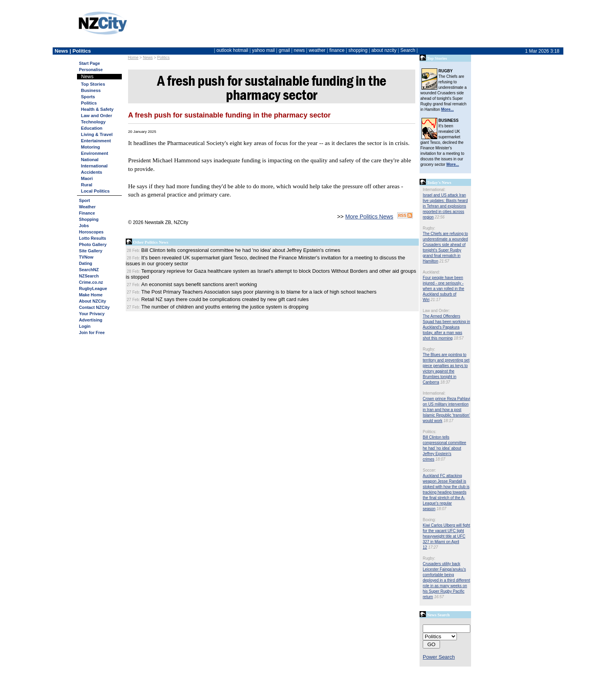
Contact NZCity (94, 307)
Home (133, 58)
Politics (163, 58)
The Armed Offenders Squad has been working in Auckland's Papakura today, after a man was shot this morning (446, 327)
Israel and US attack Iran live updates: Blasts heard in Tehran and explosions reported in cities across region (445, 206)
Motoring (90, 147)
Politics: (429, 432)
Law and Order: (436, 311)
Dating (86, 263)
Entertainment (96, 141)
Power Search (439, 657)
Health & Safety (97, 109)
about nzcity (384, 50)
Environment (94, 153)
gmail (284, 50)
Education (92, 128)
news (299, 50)
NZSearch (89, 276)
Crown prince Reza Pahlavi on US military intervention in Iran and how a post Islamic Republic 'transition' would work (446, 410)
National (90, 160)
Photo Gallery (93, 244)
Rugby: (429, 228)
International (94, 166)
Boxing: (429, 520)
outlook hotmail (232, 50)
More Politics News (369, 217)
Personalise (91, 70)
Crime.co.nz (91, 282)
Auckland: (431, 272)
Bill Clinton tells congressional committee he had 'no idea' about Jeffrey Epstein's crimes (445, 448)
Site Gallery (91, 251)
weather (317, 50)
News (148, 58)
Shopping (89, 219)
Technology (93, 122)
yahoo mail (264, 50)
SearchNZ (89, 270)
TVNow (86, 257)
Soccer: (429, 470)
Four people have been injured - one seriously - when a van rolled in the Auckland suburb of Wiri (444, 289)
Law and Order (96, 116)
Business (91, 90)
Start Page (89, 63)
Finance (87, 213)
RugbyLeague (93, 288)
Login (85, 326)
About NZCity (93, 301)
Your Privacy (92, 314)
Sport (84, 200)
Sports (88, 97)
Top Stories (93, 84)
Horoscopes (91, 232)
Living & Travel (97, 134)
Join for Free (92, 332)
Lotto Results (93, 238)
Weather (87, 207)
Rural (87, 185)
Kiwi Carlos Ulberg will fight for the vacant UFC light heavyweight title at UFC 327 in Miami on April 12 (446, 536)
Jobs (84, 226)
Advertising (91, 320)
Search (408, 50)
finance (337, 50)
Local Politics (95, 191)
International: (434, 190)
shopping (358, 50)
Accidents (92, 172)
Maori (87, 178)
